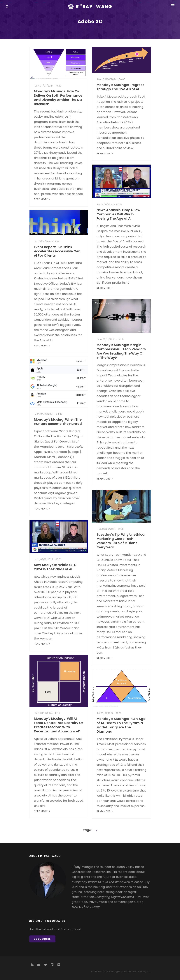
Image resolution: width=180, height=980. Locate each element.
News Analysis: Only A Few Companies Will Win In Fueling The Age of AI (118, 214)
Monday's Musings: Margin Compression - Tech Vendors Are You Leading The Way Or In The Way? (121, 351)
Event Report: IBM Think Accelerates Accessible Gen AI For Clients (57, 251)
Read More (42, 199)
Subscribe (42, 939)
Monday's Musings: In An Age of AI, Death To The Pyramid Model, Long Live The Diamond (121, 725)
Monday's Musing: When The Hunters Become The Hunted (58, 422)
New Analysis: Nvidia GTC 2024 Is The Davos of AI (55, 567)
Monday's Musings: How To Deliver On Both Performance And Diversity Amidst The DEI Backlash (58, 98)
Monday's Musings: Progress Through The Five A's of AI (120, 87)
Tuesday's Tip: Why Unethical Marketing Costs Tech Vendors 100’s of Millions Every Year (121, 541)
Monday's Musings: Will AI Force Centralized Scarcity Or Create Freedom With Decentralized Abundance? (58, 725)
